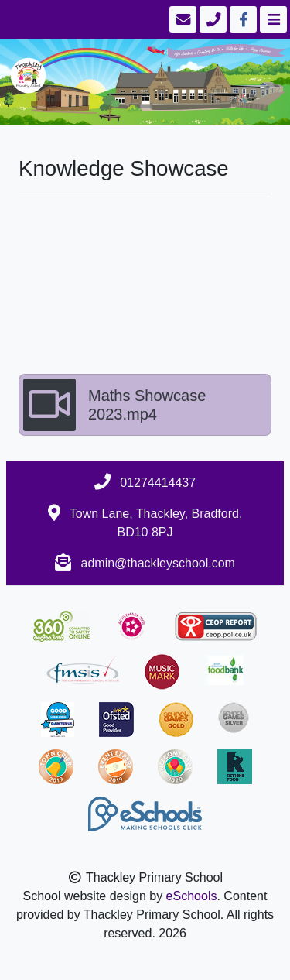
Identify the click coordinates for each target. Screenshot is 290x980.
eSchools (192, 896)
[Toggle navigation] (272, 19)
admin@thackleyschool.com (158, 563)
